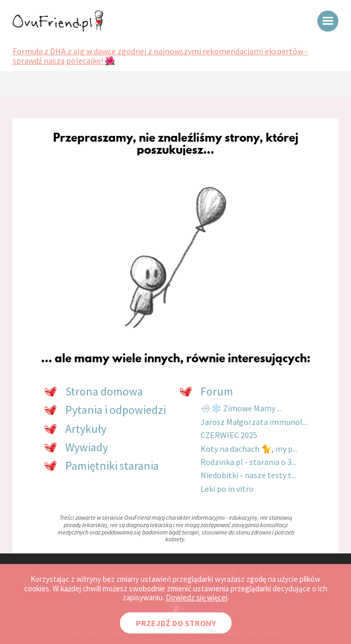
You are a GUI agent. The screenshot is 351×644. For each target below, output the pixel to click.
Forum (217, 391)
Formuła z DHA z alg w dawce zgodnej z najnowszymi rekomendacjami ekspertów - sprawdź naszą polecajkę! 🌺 (160, 56)
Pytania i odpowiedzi (116, 410)
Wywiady (87, 447)
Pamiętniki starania (112, 465)
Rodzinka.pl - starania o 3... (248, 462)
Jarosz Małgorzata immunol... (254, 422)
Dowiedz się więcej (197, 597)
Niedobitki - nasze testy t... (248, 475)
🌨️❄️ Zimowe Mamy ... (241, 408)
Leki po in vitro (227, 489)
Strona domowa (104, 391)
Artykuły (86, 429)
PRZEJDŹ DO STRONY (176, 623)
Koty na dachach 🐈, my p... (249, 449)
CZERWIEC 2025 (229, 435)
